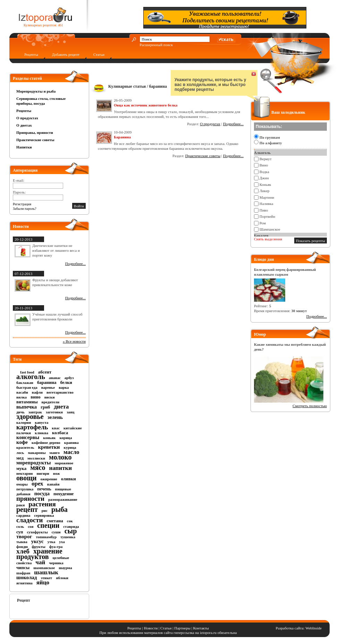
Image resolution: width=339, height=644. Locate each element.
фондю (22, 547)
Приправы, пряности (35, 132)
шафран (23, 573)
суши (56, 532)
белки (66, 382)
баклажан (25, 383)
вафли (37, 392)
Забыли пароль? (25, 209)
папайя (53, 484)
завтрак (35, 412)
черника (56, 563)
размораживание (63, 499)
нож (57, 473)
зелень (55, 417)
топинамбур (46, 537)
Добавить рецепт (66, 54)
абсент (45, 372)
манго (55, 453)
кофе (22, 442)
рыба (60, 509)
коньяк (49, 438)
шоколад (27, 577)
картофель (32, 427)
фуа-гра (56, 547)
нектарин (24, 473)
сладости (29, 520)
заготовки (54, 412)
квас (56, 428)
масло (71, 452)
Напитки (24, 147)
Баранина (122, 137)
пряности (30, 499)
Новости (151, 628)
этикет (46, 578)
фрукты (38, 547)
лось (20, 453)
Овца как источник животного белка (146, 105)
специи (48, 525)
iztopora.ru (208, 633)
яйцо (43, 582)
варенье (48, 387)
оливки (69, 479)
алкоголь (31, 377)
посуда (42, 493)
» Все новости (74, 341)
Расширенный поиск (156, 45)
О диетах (24, 125)
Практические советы (35, 140)
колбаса (60, 433)
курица (70, 447)
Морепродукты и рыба (36, 91)
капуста (41, 422)
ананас (55, 378)
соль (20, 526)
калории (24, 422)
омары (22, 484)
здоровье (30, 417)
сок (70, 521)
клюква (41, 433)
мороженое (64, 463)
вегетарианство (60, 392)
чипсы (23, 568)
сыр (71, 531)
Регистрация (22, 204)
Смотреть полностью (310, 406)
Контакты (201, 628)
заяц (70, 412)
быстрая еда (27, 387)
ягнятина (24, 583)
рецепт (27, 509)
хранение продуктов (39, 554)
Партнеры (182, 628)
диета (61, 407)
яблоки (62, 578)
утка (52, 542)
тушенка (68, 537)
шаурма (65, 568)
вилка (22, 397)
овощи (27, 478)
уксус (37, 541)
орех (37, 484)
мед (20, 458)
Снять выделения (268, 239)
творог (24, 536)
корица (66, 438)
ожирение (49, 479)
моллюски (36, 458)
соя (31, 526)
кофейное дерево (46, 443)
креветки (49, 447)
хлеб (23, 551)
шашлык (46, 572)
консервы (28, 437)
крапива (71, 443)
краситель (25, 447)
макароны (37, 453)
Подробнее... (75, 264)
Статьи (99, 54)
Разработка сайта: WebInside (299, 628)
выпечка (27, 407)
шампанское (44, 568)
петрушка (25, 489)
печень (44, 489)
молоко (60, 457)
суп (20, 532)
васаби (22, 392)
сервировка (44, 515)
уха (62, 542)
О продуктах (27, 118)
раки (20, 505)
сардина (23, 515)
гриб (45, 407)
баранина (47, 382)
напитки (60, 468)
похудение (63, 494)
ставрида (71, 526)
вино (36, 397)
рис (45, 510)
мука (21, 468)
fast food (27, 372)
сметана (55, 521)
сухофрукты (37, 532)
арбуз (69, 378)
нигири (43, 473)
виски (50, 397)
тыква (22, 542)
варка (64, 387)
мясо (38, 467)
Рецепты (31, 54)
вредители (51, 402)
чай (40, 562)
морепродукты (33, 463)
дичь (20, 412)
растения (42, 504)
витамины (27, 402)
